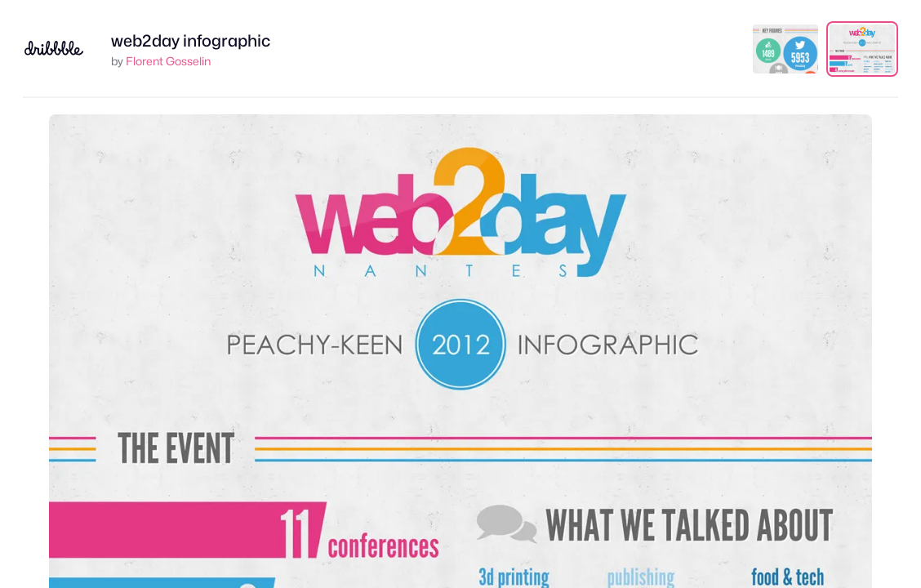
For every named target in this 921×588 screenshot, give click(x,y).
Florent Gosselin (168, 61)
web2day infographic (191, 41)
